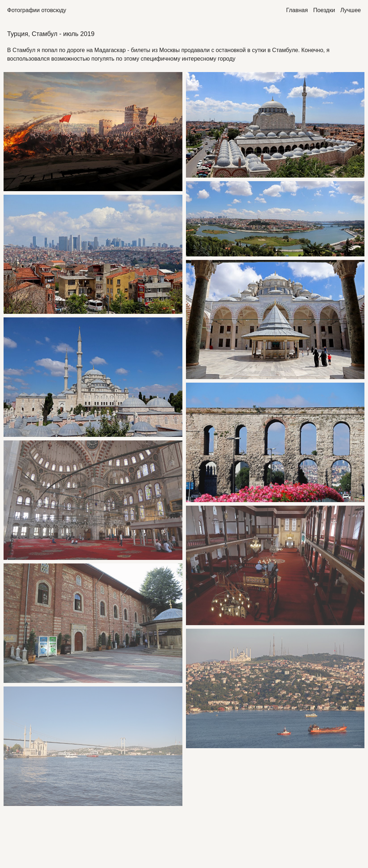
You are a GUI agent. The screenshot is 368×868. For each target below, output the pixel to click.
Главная (297, 10)
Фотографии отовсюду (37, 10)
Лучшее (351, 10)
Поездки (324, 10)
